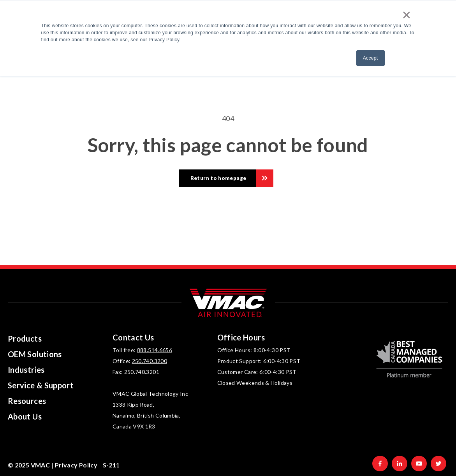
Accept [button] (371, 58)
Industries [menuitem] (26, 370)
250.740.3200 (150, 361)
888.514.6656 (155, 350)
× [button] (407, 15)
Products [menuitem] (25, 338)
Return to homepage (218, 178)
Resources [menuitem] (27, 401)
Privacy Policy (76, 465)
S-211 (111, 465)
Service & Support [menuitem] (41, 385)
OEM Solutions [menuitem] (35, 354)
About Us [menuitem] (25, 416)
